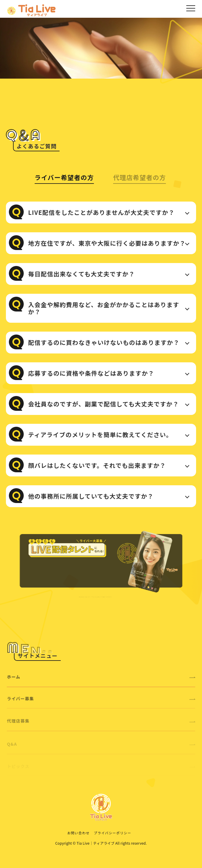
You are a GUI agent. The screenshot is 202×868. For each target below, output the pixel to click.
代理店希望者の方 (140, 177)
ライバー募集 (101, 707)
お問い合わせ (78, 833)
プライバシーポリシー (113, 833)
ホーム (101, 685)
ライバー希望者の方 (64, 177)
